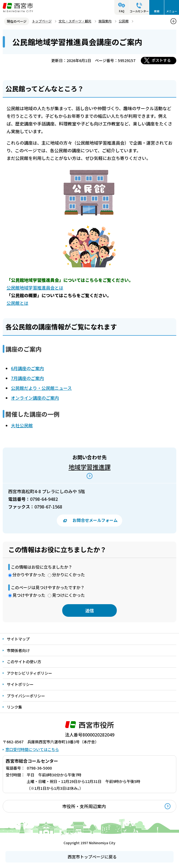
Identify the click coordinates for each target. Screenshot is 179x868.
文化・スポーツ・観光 (75, 21)
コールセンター (139, 11)
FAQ (122, 11)
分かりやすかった (29, 575)
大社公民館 (22, 425)
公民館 (124, 21)
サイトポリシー (20, 684)
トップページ (42, 21)
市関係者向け (18, 650)
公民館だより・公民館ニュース (41, 388)
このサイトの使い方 (24, 662)
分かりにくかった (68, 575)
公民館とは (17, 303)
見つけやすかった (29, 595)
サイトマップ (18, 639)
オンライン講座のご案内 (35, 398)
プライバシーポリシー (26, 696)
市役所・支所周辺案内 (84, 806)
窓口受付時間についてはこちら (32, 749)
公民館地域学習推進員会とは (35, 288)
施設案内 (105, 21)
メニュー (172, 11)
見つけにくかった (68, 595)
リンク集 (14, 707)
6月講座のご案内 (27, 368)
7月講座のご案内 (27, 378)
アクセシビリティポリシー (29, 673)
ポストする (161, 60)
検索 (157, 11)
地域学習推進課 (89, 467)
